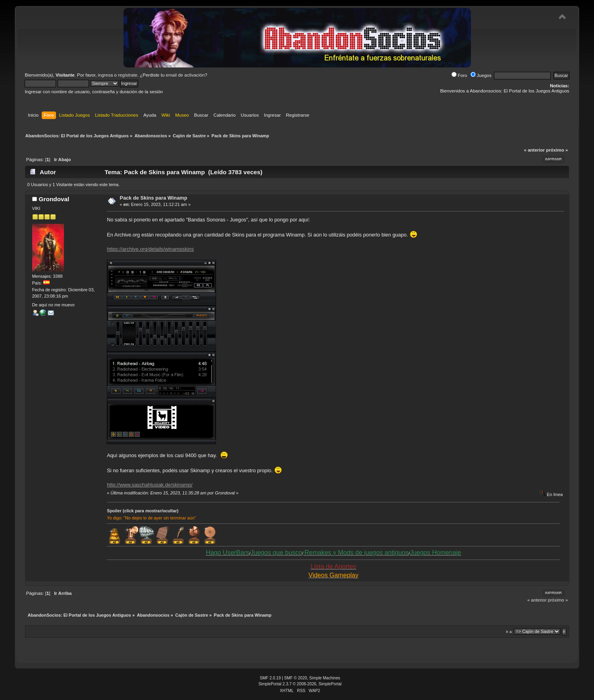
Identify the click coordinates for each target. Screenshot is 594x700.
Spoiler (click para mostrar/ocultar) (143, 511)
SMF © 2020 (296, 678)
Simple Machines (325, 678)
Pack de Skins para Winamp (154, 198)
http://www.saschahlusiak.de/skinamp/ (150, 485)
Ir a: (509, 632)
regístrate (128, 75)
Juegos (481, 75)
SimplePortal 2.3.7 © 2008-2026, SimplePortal (300, 684)
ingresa (106, 75)
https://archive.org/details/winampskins (150, 249)
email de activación (185, 75)
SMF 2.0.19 (270, 678)
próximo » (557, 150)
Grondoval (54, 199)
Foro (459, 75)
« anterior (534, 150)
